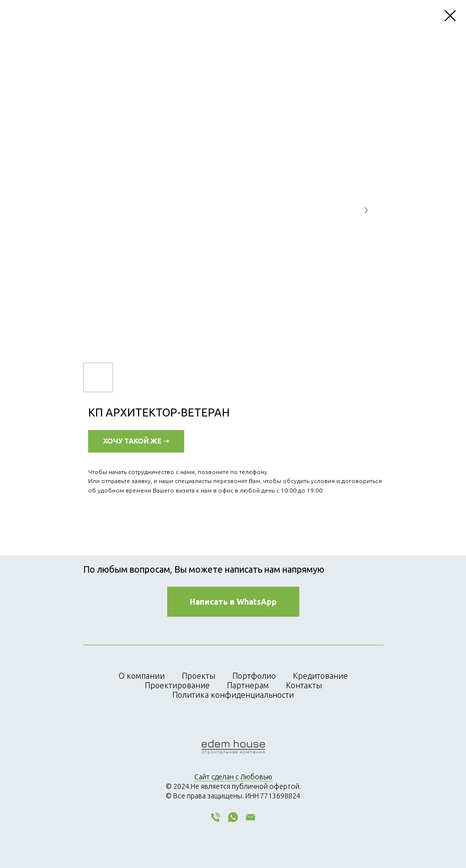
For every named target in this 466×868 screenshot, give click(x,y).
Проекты (198, 676)
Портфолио (254, 676)
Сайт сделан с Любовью (233, 777)
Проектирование (177, 685)
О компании (142, 676)
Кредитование (320, 676)
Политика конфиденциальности (233, 695)
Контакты (304, 685)
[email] (251, 821)
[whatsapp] (233, 821)
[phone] (215, 821)
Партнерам (248, 685)
